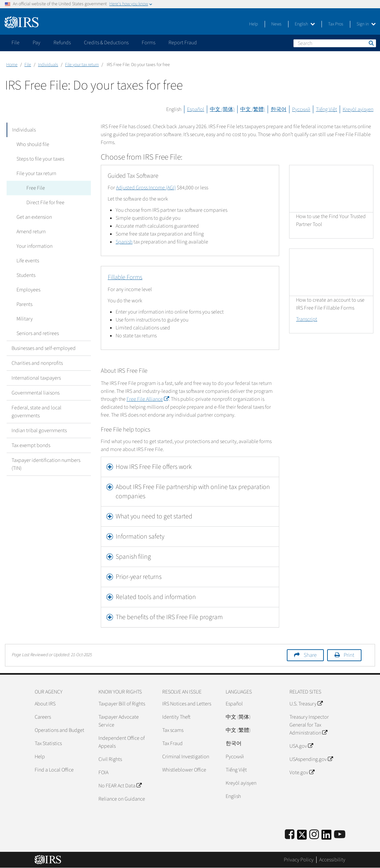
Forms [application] (149, 43)
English (305, 24)
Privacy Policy (299, 860)
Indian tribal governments (39, 431)
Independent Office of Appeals (122, 742)
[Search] (335, 43)
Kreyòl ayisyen (358, 109)
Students (26, 275)
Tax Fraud (172, 743)
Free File (36, 188)
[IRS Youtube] (340, 835)
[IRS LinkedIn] (326, 837)
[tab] (190, 467)
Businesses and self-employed (44, 348)
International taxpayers (36, 378)
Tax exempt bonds (31, 445)
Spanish (124, 242)
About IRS (45, 704)
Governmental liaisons (36, 393)
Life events (28, 261)
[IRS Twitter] (302, 837)
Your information (35, 246)
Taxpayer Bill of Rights (122, 704)
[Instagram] (314, 835)
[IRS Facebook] (290, 835)
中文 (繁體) (253, 109)
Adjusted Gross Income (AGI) (146, 188)
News (276, 24)
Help (254, 24)
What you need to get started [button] (154, 516)
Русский (301, 109)
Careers (43, 717)
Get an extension (34, 217)
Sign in (366, 24)
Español (196, 109)
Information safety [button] (140, 537)
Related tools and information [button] (156, 597)
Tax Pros (336, 24)
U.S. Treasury (306, 704)
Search (371, 43)
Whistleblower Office (184, 770)
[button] (190, 467)
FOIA (103, 773)
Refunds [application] (62, 43)
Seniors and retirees (38, 333)
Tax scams (173, 730)
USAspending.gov (311, 759)
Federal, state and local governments (37, 412)
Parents (24, 304)
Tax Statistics (48, 743)
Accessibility (332, 860)
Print (349, 655)
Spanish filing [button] (133, 557)
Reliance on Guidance (122, 799)
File (28, 65)
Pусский (235, 757)
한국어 (279, 109)
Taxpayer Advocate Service (119, 721)
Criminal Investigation (186, 757)
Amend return (31, 232)
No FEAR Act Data (120, 786)
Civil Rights (110, 759)
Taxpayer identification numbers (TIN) (46, 464)
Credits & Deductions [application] (106, 43)
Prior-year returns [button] (139, 577)
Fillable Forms (125, 277)
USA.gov (301, 746)
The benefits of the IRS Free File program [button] (169, 617)
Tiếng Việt (326, 109)
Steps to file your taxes (40, 159)
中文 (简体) (222, 109)
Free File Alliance (148, 399)
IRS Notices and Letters (187, 704)
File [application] (16, 43)
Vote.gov (302, 773)
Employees (28, 290)
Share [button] (310, 655)
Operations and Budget (59, 730)
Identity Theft (176, 717)
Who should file (33, 144)
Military (25, 319)
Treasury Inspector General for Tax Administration (309, 725)
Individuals (48, 65)
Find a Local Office (54, 770)
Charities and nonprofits (37, 363)
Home (12, 65)
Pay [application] (37, 43)
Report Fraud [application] (183, 43)
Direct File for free (45, 203)
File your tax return (82, 65)
